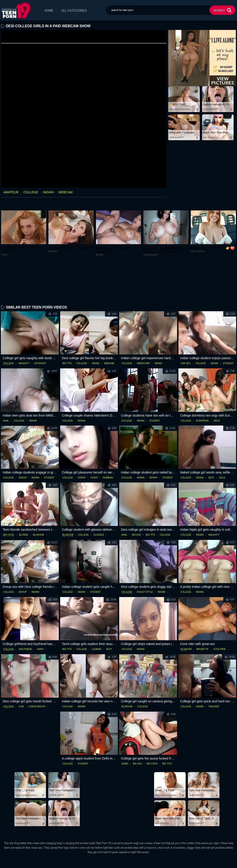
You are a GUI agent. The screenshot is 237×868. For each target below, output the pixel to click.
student (228, 328)
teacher (214, 671)
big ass (136, 499)
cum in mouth (37, 671)
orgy (217, 385)
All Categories (74, 10)
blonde (24, 499)
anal (6, 385)
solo (222, 442)
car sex (186, 328)
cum (21, 671)
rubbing (108, 442)
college (31, 192)
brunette (202, 613)
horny (82, 442)
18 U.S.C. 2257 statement (112, 863)
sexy (211, 442)
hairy (40, 613)
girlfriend (25, 613)
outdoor (40, 328)
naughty (24, 328)
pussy (94, 442)
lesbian (96, 613)
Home (49, 10)
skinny (153, 442)
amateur (11, 192)
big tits (67, 328)
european (202, 385)
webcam (65, 192)
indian (48, 192)
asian (125, 728)
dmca (137, 863)
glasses (99, 499)
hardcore (143, 328)
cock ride (219, 613)
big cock (9, 499)
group (23, 442)
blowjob (38, 499)
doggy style (145, 556)
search (219, 10)
